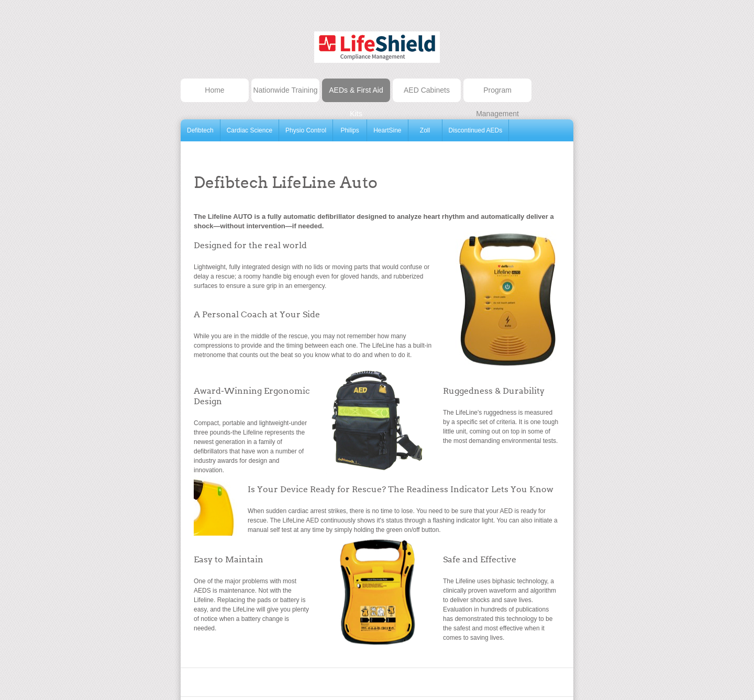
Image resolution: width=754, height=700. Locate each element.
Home (214, 90)
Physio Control (306, 130)
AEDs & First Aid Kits (356, 94)
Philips (350, 130)
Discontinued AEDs (476, 130)
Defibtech (200, 130)
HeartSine (387, 130)
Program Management (497, 94)
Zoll (425, 130)
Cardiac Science (250, 130)
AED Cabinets (427, 90)
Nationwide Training (286, 90)
